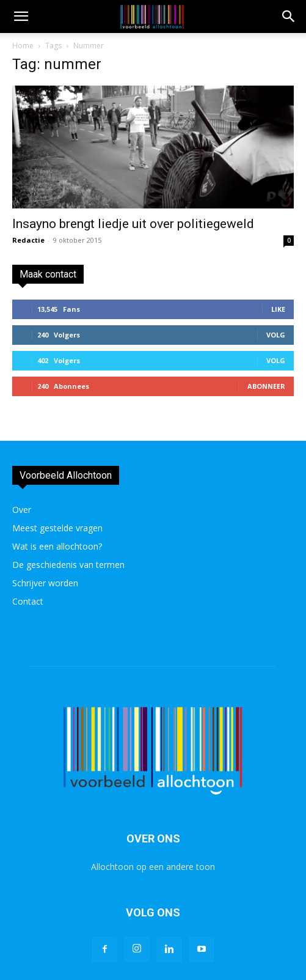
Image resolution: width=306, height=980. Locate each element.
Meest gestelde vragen (57, 528)
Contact (28, 601)
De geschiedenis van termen (68, 565)
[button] (289, 17)
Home (23, 46)
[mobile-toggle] (21, 17)
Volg (276, 335)
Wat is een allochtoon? (57, 546)
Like (278, 309)
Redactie (28, 240)
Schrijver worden (45, 583)
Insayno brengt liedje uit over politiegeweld (133, 224)
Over (22, 510)
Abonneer (266, 386)
